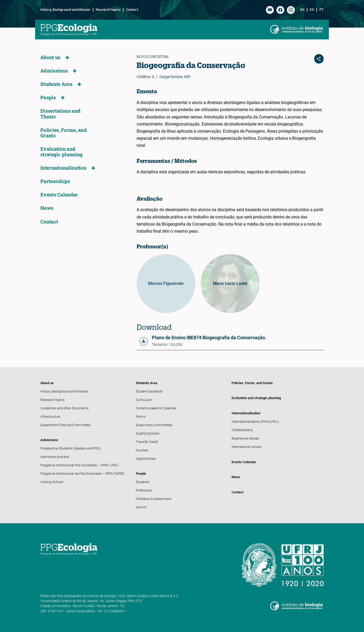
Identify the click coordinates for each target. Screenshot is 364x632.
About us (50, 57)
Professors (144, 490)
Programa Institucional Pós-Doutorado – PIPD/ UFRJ (79, 465)
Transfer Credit (147, 442)
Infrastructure (50, 417)
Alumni (141, 507)
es (312, 10)
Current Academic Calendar (156, 408)
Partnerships (55, 181)
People (48, 98)
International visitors (247, 447)
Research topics (108, 10)
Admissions (54, 71)
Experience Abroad (245, 438)
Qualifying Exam (148, 433)
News (47, 208)
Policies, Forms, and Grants (64, 133)
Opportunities (146, 459)
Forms (141, 417)
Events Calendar (59, 195)
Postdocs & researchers (154, 499)
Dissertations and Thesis (60, 114)
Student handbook (149, 391)
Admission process (55, 457)
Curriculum (144, 400)
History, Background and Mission (65, 10)
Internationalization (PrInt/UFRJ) (255, 422)
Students (143, 482)
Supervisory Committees (154, 425)
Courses (142, 450)
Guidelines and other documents (65, 408)
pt (322, 10)
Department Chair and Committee (65, 425)
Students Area (56, 84)
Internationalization (63, 168)
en (302, 10)
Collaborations (242, 430)
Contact (132, 10)
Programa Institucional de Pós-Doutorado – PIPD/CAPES (82, 474)
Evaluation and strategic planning (61, 152)
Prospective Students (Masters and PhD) (71, 448)
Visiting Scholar (52, 482)
